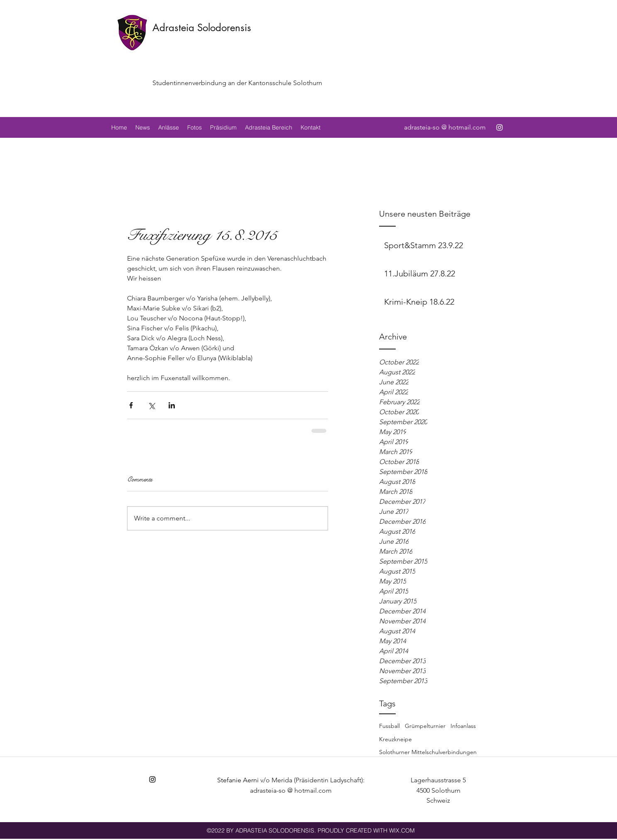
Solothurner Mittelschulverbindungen (428, 752)
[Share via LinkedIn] (172, 405)
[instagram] (499, 127)
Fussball (389, 726)
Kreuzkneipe (395, 739)
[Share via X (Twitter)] (151, 405)
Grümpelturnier (425, 726)
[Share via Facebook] (131, 405)
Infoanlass (463, 726)
